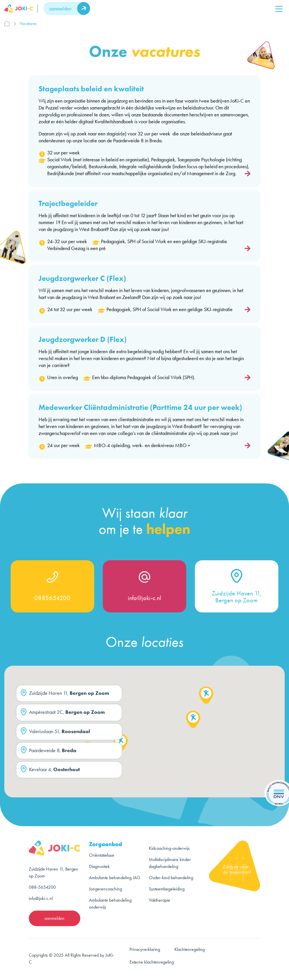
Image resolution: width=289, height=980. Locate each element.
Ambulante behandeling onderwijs (110, 904)
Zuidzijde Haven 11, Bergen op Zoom (237, 597)
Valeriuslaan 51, (55, 732)
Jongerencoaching (105, 889)
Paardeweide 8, (49, 751)
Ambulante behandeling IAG (115, 878)
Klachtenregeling (190, 949)
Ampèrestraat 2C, (63, 713)
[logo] (21, 8)
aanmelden (60, 9)
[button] (121, 744)
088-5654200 (42, 887)
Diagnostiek (99, 866)
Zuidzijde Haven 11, (65, 694)
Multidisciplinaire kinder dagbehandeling (170, 863)
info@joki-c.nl (144, 598)
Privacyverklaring (145, 949)
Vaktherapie (159, 900)
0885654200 (52, 598)
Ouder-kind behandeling (171, 878)
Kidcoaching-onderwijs (169, 848)
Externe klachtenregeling (152, 962)
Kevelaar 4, (50, 771)
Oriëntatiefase (102, 855)
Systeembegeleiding (167, 889)
